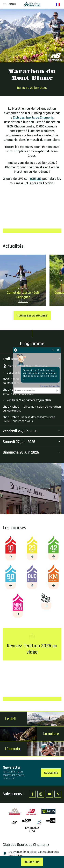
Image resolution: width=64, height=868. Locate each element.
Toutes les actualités (32, 316)
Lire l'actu (23, 301)
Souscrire (51, 773)
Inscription (32, 862)
